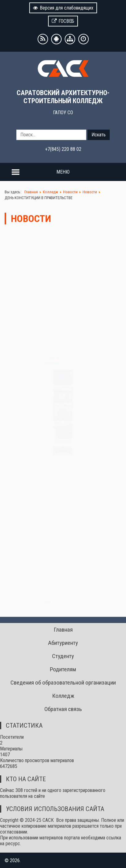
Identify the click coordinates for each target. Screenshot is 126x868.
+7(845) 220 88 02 (63, 149)
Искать (99, 135)
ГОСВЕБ (63, 21)
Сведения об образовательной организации (63, 683)
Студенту (63, 656)
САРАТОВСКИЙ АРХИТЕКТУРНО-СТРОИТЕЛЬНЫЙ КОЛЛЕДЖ (63, 97)
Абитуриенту (63, 643)
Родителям (63, 669)
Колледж (63, 696)
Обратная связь (63, 709)
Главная (63, 630)
